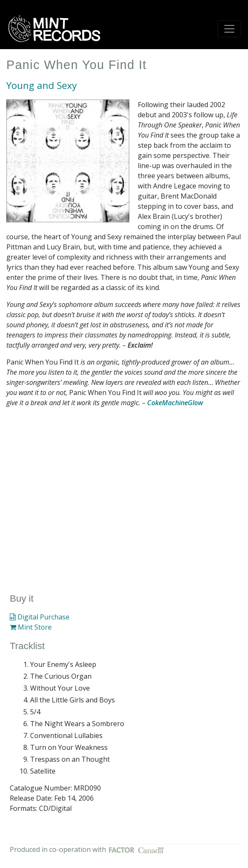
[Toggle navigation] (229, 29)
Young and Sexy (42, 85)
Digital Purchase (40, 617)
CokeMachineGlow (175, 403)
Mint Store (31, 627)
